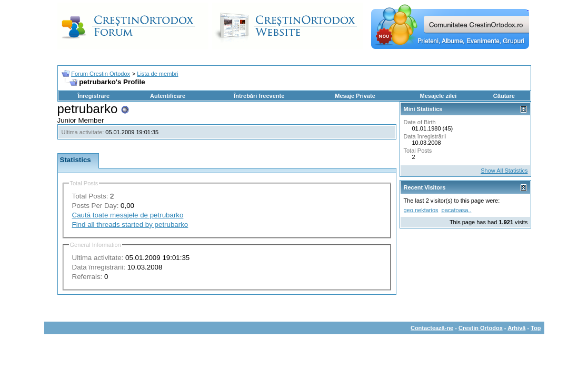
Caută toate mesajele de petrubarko (128, 215)
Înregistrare (94, 96)
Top (536, 328)
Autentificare (168, 96)
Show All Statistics (504, 171)
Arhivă (516, 328)
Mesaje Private (355, 96)
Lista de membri (157, 74)
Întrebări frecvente (259, 96)
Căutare (504, 96)
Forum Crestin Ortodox (101, 74)
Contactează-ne (432, 328)
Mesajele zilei (438, 96)
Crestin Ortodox (481, 328)
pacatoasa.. (457, 210)
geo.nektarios (421, 210)
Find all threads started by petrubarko (130, 225)
